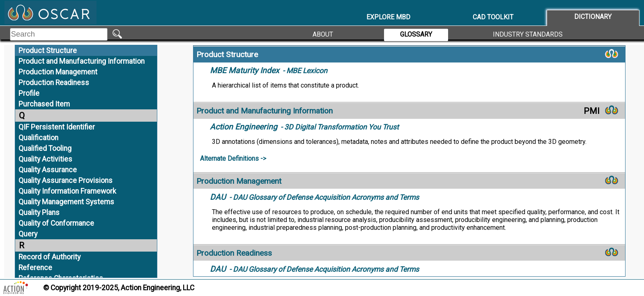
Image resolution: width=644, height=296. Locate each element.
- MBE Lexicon (269, 71)
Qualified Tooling (45, 148)
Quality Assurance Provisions (66, 180)
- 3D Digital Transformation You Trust (304, 127)
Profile (29, 93)
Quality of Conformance (56, 223)
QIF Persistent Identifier (57, 127)
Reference (35, 268)
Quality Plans (39, 213)
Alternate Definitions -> (233, 158)
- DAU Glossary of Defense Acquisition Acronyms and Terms (314, 197)
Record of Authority (49, 257)
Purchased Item (44, 104)
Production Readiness (54, 83)
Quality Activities (45, 159)
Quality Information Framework (67, 191)
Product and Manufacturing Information (82, 61)
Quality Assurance (48, 170)
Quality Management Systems (66, 202)
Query (28, 234)
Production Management (58, 72)
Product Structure (48, 51)
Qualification (38, 138)
